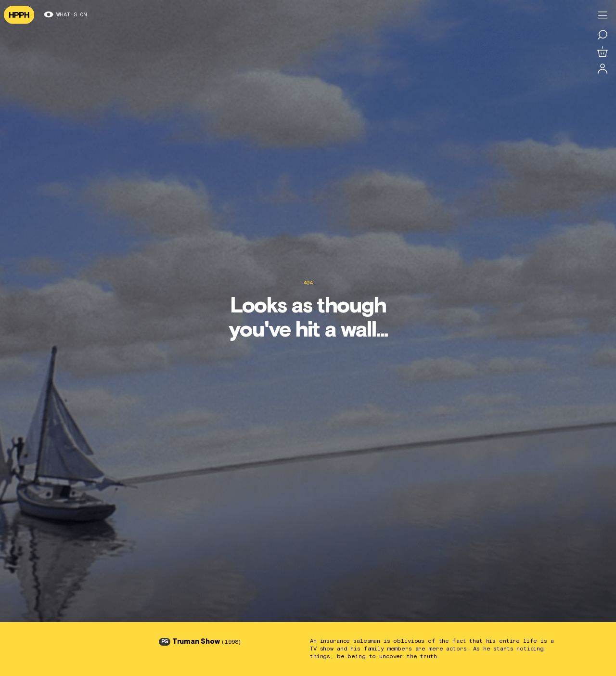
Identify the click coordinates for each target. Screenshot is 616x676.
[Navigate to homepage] (19, 15)
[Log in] (603, 69)
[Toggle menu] (603, 15)
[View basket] (603, 52)
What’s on (65, 15)
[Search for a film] (603, 35)
